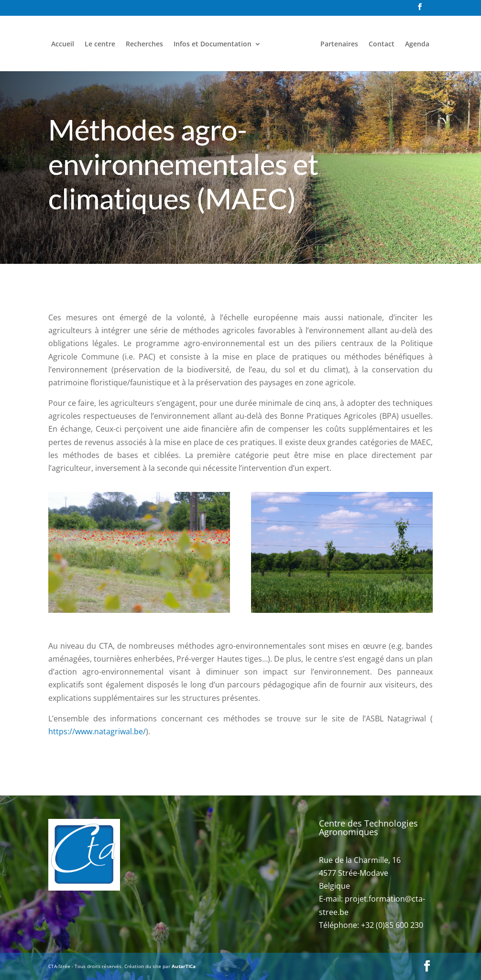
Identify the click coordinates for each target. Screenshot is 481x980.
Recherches (144, 44)
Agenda (417, 44)
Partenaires (339, 44)
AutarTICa (184, 966)
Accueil (63, 44)
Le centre (100, 44)
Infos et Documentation (213, 44)
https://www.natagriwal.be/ (97, 731)
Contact (382, 44)
